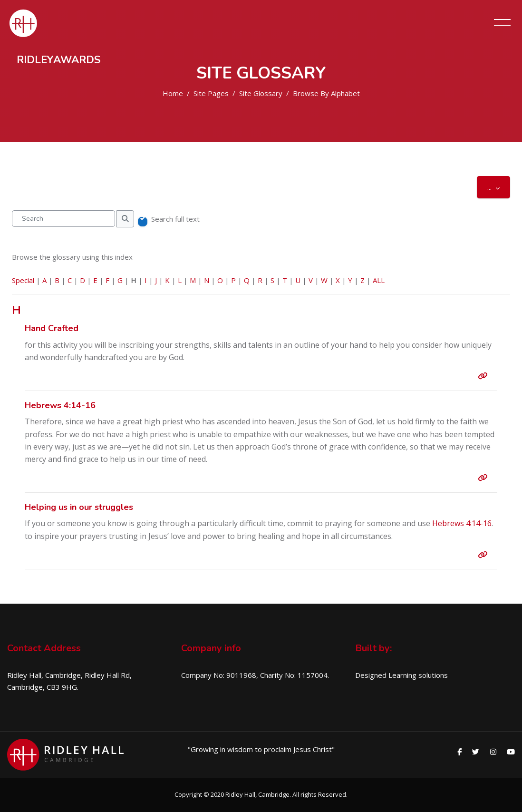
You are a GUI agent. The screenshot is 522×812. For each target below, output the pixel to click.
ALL (379, 280)
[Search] (63, 219)
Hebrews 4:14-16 (462, 523)
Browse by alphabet (326, 93)
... (499, 187)
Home (173, 93)
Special (23, 280)
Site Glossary (261, 93)
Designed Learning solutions (401, 675)
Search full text (175, 219)
